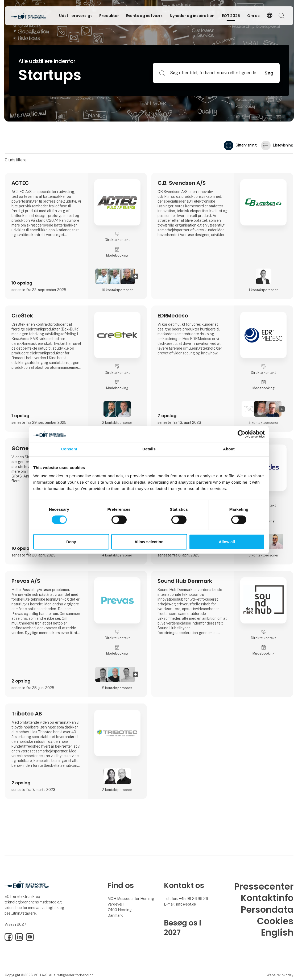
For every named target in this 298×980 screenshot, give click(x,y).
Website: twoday (280, 975)
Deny (71, 542)
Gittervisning (240, 145)
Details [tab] (149, 449)
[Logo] (32, 16)
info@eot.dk (186, 904)
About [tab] (229, 449)
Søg (269, 73)
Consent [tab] (69, 449)
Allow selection (149, 542)
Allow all (227, 542)
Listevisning (277, 145)
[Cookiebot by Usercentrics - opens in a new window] (241, 434)
